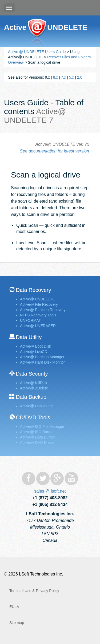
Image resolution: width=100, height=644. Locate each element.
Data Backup (31, 397)
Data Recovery (33, 290)
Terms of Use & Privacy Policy (34, 591)
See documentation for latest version (54, 151)
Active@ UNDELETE (37, 33)
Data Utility (29, 337)
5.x (72, 77)
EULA (14, 607)
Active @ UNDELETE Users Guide (37, 52)
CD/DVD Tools (33, 417)
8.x (56, 77)
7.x (64, 77)
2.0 (80, 77)
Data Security (32, 374)
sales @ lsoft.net (50, 491)
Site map (17, 623)
